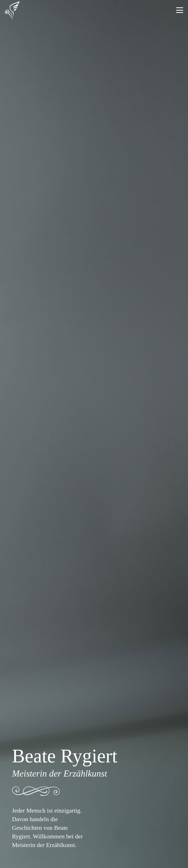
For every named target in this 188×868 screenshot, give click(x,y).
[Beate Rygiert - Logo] (12, 10)
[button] (180, 10)
